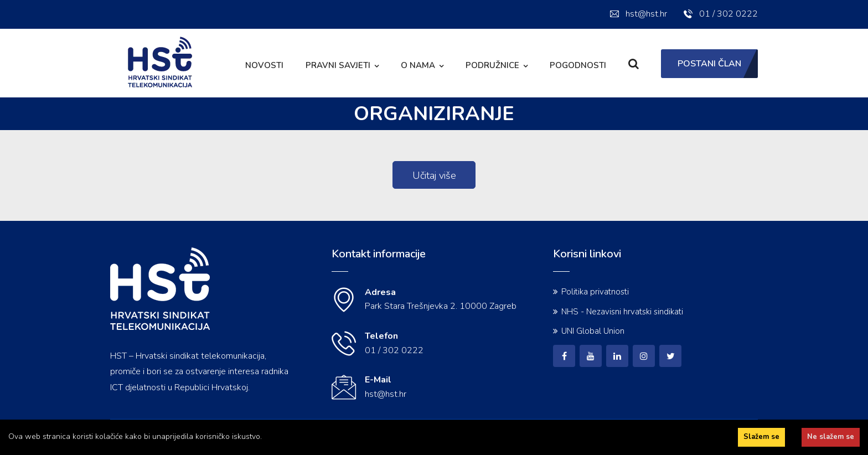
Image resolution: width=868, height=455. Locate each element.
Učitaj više (434, 175)
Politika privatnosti (595, 292)
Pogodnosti (578, 65)
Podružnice (492, 65)
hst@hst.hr (639, 14)
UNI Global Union (593, 331)
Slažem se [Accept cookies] (761, 437)
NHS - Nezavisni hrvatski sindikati (622, 312)
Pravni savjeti (338, 65)
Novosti (264, 65)
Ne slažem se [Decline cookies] (831, 437)
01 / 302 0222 (721, 14)
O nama (418, 65)
